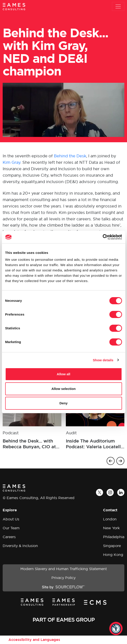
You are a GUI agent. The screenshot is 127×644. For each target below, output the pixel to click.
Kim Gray (12, 162)
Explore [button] (10, 510)
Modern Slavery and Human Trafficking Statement (64, 569)
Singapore (112, 546)
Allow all (63, 374)
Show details (103, 360)
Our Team (11, 528)
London (110, 519)
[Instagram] (110, 492)
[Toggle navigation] (118, 6)
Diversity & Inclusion (20, 546)
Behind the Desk (70, 156)
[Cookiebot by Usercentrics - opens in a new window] (103, 237)
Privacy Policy (63, 578)
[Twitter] (100, 492)
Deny (63, 403)
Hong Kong (113, 555)
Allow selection (63, 389)
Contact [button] (110, 510)
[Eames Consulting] (14, 7)
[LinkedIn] (121, 492)
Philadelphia (114, 537)
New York (111, 528)
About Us (11, 519)
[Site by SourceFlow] (63, 587)
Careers (9, 537)
